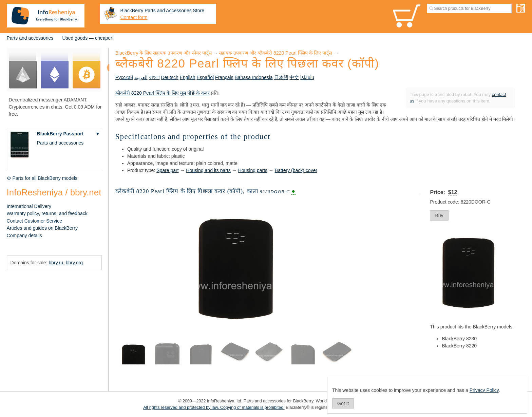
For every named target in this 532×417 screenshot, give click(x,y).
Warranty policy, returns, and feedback (47, 213)
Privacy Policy (484, 390)
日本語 (281, 77)
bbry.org (74, 263)
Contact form (134, 17)
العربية (141, 77)
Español (205, 77)
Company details (24, 235)
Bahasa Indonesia (254, 77)
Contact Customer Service (34, 221)
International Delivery (29, 206)
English (188, 77)
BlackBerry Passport (60, 134)
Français (224, 77)
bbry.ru (56, 263)
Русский (124, 77)
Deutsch (169, 77)
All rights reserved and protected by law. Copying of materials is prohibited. (214, 407)
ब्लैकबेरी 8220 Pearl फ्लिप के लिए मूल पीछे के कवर (163, 93)
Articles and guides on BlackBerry (42, 228)
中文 (294, 77)
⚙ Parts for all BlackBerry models (42, 178)
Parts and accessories (30, 38)
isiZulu (307, 77)
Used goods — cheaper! (88, 38)
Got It (343, 403)
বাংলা (154, 77)
